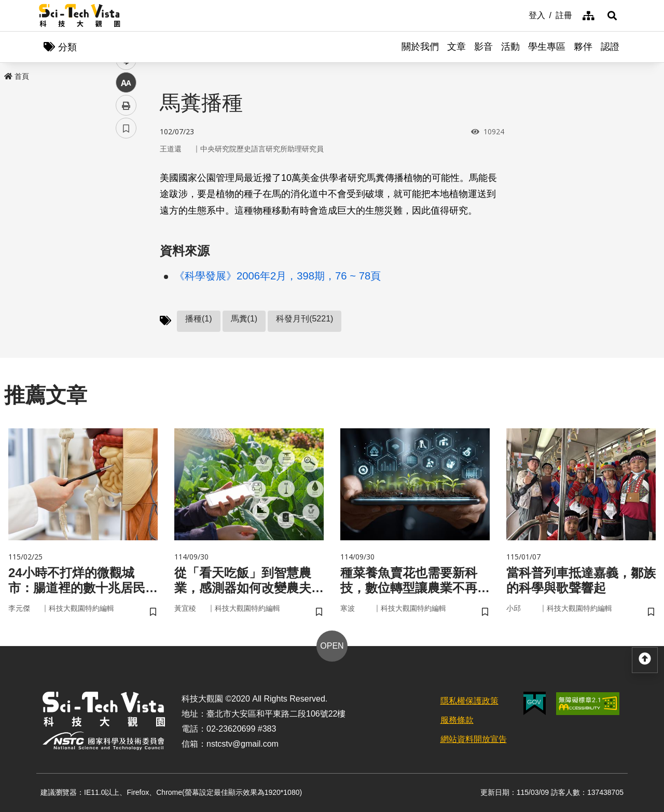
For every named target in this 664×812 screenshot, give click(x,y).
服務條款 (457, 720)
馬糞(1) (244, 319)
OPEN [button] (332, 646)
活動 (510, 47)
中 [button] (126, 267)
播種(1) (199, 319)
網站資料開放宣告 (474, 739)
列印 (126, 289)
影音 (483, 47)
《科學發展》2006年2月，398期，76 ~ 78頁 (278, 276)
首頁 (17, 76)
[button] (612, 16)
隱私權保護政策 (469, 701)
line (123, 244)
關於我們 (420, 47)
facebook (126, 198)
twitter (126, 221)
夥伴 (583, 47)
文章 (457, 47)
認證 (610, 47)
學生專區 (547, 47)
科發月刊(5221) (305, 319)
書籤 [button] (126, 312)
